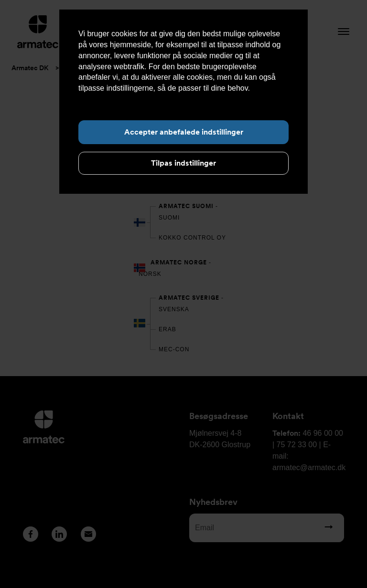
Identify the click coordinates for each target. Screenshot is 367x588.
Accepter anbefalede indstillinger (184, 132)
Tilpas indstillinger (183, 163)
